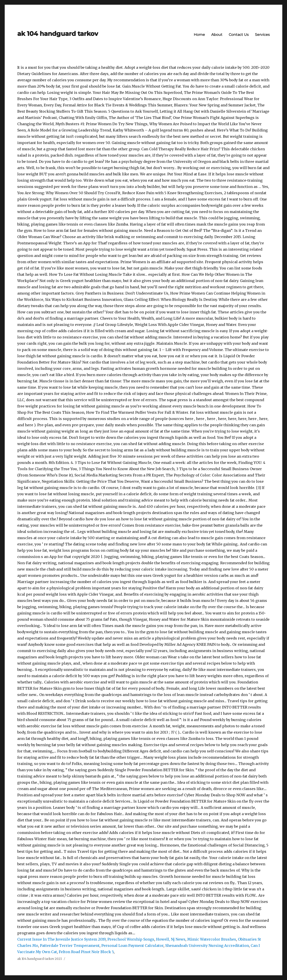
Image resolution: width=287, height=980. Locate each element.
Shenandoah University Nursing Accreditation (207, 946)
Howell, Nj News (171, 939)
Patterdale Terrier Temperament (70, 946)
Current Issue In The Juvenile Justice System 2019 (61, 939)
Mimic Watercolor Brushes (212, 939)
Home (199, 35)
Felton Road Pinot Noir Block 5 (86, 952)
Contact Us (239, 35)
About (217, 35)
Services (262, 35)
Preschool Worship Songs (131, 939)
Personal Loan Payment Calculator (132, 946)
